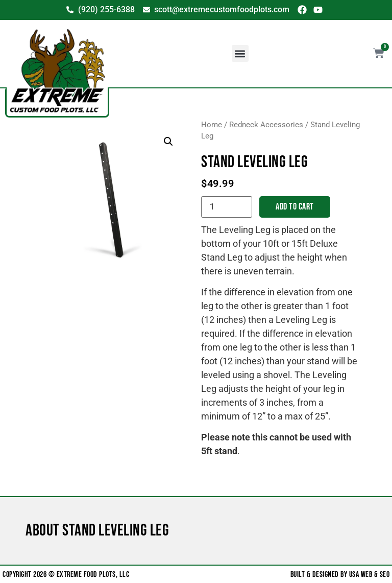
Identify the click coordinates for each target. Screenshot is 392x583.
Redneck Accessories (266, 125)
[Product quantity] (227, 207)
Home (212, 125)
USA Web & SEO (370, 575)
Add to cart (295, 207)
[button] (240, 53)
